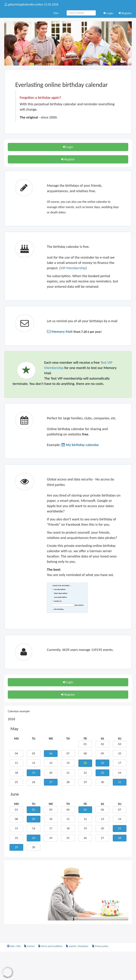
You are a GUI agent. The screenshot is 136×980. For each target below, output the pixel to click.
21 (68, 773)
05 (34, 753)
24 (120, 773)
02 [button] (34, 810)
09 (102, 753)
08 (85, 753)
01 (85, 744)
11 (16, 763)
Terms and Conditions (50, 946)
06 (102, 810)
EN (56, 13)
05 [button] (85, 810)
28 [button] (120, 838)
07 (68, 753)
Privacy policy (100, 946)
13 (51, 763)
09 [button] (34, 819)
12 (34, 763)
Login (108, 13)
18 (16, 773)
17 (120, 763)
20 (51, 773)
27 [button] (51, 782)
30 (102, 782)
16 (34, 828)
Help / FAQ (14, 946)
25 (16, 782)
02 (102, 744)
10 (120, 753)
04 (16, 753)
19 (85, 828)
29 (85, 782)
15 (16, 828)
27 (102, 838)
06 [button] (51, 753)
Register (125, 13)
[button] (60, 332)
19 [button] (34, 773)
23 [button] (102, 773)
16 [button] (102, 763)
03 (120, 744)
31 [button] (120, 782)
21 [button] (120, 828)
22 (85, 773)
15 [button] (85, 763)
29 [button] (16, 847)
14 (68, 763)
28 (68, 782)
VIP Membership (73, 268)
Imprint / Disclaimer (77, 946)
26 (34, 782)
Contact (29, 946)
